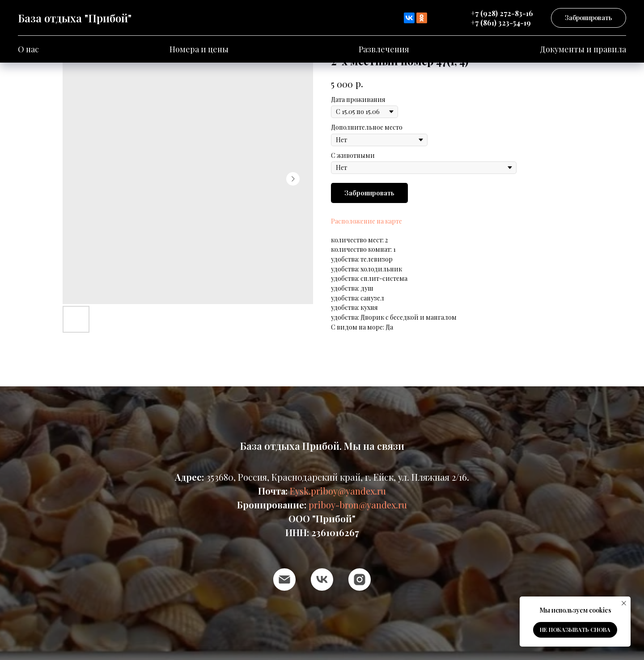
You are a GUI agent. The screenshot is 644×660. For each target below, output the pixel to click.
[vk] (322, 580)
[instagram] (360, 580)
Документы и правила (583, 49)
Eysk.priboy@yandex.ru (338, 491)
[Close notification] (624, 603)
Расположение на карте (366, 221)
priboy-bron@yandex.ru (358, 505)
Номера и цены (199, 49)
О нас (28, 49)
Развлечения (384, 49)
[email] (284, 580)
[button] (589, 18)
